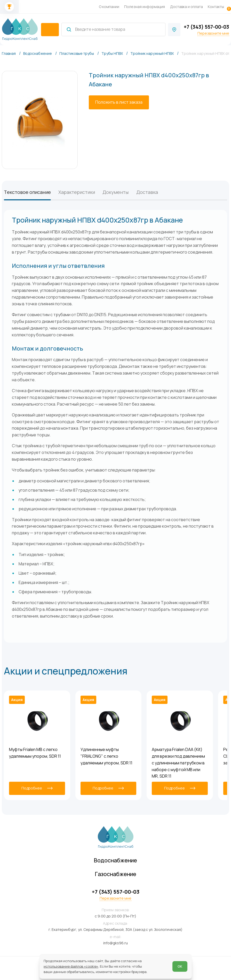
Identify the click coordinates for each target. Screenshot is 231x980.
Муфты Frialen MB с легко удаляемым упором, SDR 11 (35, 753)
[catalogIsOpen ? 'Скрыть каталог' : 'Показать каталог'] (50, 30)
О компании (109, 7)
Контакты (216, 7)
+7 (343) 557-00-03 (206, 27)
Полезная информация (145, 7)
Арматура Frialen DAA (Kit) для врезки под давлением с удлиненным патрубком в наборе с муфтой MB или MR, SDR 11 (178, 763)
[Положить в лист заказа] (119, 102)
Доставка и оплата (186, 7)
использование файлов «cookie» (71, 966)
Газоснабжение (116, 874)
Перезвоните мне (213, 33)
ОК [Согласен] (180, 966)
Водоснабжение (115, 860)
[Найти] (69, 29)
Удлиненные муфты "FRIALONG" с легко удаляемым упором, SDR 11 (106, 756)
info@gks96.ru (115, 943)
